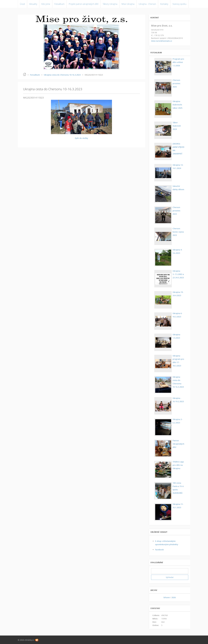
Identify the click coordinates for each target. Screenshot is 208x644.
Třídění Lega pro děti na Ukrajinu (178, 465)
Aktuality (33, 4)
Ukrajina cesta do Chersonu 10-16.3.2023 (62, 75)
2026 (174, 597)
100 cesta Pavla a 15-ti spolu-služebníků (178, 488)
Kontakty (164, 4)
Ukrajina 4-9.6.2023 (177, 251)
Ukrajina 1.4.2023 (176, 336)
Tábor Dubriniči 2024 (176, 126)
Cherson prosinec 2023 (178, 209)
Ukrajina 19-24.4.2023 (178, 294)
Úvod (22, 4)
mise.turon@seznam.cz (162, 41)
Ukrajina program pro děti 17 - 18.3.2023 (178, 361)
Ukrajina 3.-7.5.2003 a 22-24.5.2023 (178, 274)
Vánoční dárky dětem (178, 188)
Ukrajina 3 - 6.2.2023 (177, 421)
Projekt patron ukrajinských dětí (84, 4)
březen (167, 597)
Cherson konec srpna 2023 (178, 232)
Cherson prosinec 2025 (178, 82)
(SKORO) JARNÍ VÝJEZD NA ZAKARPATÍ (179, 147)
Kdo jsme (46, 4)
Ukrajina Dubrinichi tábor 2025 (177, 105)
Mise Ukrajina (128, 4)
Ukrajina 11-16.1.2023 (178, 506)
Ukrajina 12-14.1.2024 (178, 167)
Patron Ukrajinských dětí (178, 444)
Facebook (159, 550)
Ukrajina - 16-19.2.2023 (178, 400)
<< (154, 597)
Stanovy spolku (179, 4)
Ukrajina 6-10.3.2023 (177, 315)
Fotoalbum (59, 4)
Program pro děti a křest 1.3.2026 (178, 62)
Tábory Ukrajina (110, 4)
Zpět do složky (81, 138)
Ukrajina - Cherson (147, 4)
